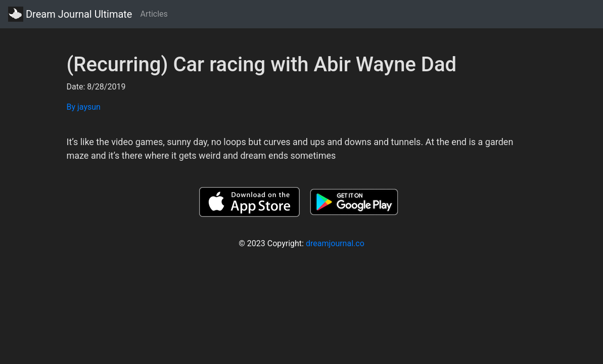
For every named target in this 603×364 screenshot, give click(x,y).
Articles (154, 14)
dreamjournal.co (335, 243)
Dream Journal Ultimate (70, 14)
